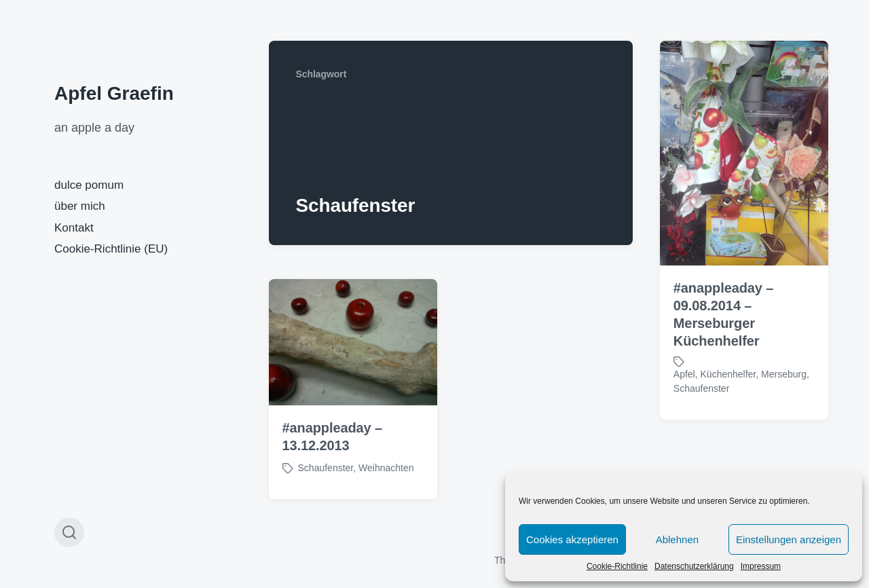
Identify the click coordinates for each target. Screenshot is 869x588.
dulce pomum (89, 185)
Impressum (761, 566)
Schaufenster (702, 388)
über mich (80, 206)
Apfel (684, 374)
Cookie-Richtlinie (617, 566)
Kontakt (74, 228)
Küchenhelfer (728, 374)
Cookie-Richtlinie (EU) (111, 249)
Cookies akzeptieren (572, 539)
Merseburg (784, 374)
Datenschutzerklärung (694, 566)
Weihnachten (386, 468)
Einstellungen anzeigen (789, 539)
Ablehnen (677, 539)
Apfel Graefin (114, 93)
